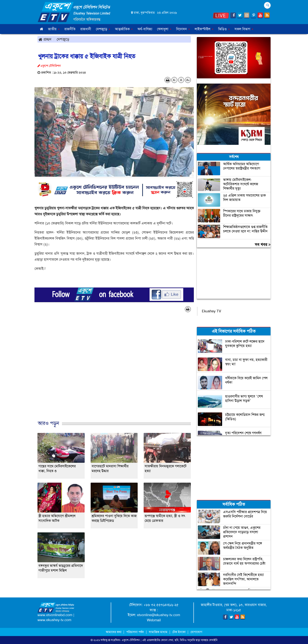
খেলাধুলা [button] (164, 29)
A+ (188, 80)
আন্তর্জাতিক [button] (124, 29)
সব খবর (263, 245)
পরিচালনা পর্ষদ (135, 632)
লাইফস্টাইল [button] (204, 29)
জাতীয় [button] (54, 29)
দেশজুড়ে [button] (103, 29)
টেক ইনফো (179, 632)
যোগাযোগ (196, 632)
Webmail (154, 620)
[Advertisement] (114, 370)
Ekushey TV (211, 311)
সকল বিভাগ (244, 29)
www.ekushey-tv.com (54, 620)
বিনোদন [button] (183, 29)
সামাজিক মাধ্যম (158, 632)
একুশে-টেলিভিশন (131, 640)
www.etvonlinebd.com (55, 615)
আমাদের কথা (114, 632)
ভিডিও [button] (224, 29)
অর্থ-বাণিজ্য (145, 29)
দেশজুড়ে (63, 39)
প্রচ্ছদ (45, 39)
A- (174, 80)
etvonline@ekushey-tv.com (159, 615)
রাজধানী (86, 29)
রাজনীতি (70, 29)
